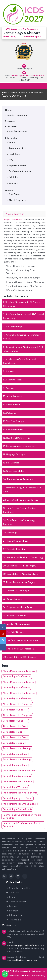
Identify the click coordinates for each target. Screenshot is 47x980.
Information (13, 138)
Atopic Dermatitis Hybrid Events (20, 793)
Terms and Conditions (19, 976)
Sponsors (14, 183)
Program (11, 127)
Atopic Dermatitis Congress (17, 704)
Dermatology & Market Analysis (20, 574)
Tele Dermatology (13, 327)
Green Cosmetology (14, 471)
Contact (13, 897)
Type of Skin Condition (16, 541)
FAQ (11, 160)
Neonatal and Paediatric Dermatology (23, 558)
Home (4, 93)
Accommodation (17, 148)
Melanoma (10, 413)
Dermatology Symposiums (17, 776)
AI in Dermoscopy (13, 380)
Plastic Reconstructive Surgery (19, 583)
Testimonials (16, 920)
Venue (12, 143)
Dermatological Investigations (19, 446)
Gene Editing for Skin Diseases (20, 657)
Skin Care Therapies (14, 421)
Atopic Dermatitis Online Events (19, 804)
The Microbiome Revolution (18, 480)
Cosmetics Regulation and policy (21, 500)
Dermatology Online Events (17, 809)
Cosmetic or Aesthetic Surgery (20, 566)
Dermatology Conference (16, 688)
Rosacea (8, 372)
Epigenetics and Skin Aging (18, 607)
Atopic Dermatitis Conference (18, 682)
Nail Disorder (11, 463)
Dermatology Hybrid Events (18, 798)
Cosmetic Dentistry (14, 549)
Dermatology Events (13, 743)
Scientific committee (20, 888)
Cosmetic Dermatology (16, 591)
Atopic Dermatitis (13, 220)
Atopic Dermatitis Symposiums (19, 771)
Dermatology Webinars (15, 787)
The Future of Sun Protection (18, 649)
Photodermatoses (13, 430)
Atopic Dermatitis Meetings (17, 749)
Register (13, 906)
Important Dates (17, 166)
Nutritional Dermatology (17, 438)
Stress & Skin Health (15, 616)
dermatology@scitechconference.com (28, 76)
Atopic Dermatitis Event (15, 726)
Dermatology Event (13, 732)
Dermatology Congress (15, 710)
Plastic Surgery (12, 405)
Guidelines (14, 154)
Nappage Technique (14, 455)
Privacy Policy (38, 976)
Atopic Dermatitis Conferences (19, 671)
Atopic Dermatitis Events (16, 738)
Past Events (14, 195)
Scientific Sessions (17, 93)
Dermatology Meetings (15, 754)
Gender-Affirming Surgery (17, 624)
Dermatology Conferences (17, 677)
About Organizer (18, 200)
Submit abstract (18, 902)
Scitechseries (38, 971)
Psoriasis (9, 388)
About (9, 190)
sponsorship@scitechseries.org (22, 960)
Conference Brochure (20, 172)
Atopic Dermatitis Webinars (17, 782)
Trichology (10, 533)
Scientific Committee (16, 116)
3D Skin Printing (12, 599)
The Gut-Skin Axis (13, 632)
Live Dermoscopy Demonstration (20, 641)
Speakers (10, 121)
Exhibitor (13, 177)
